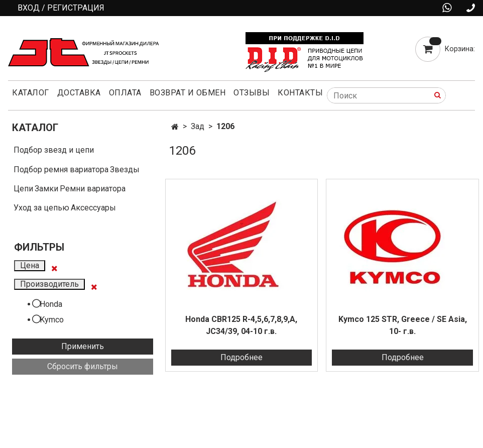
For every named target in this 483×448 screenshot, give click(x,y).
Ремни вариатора (93, 189)
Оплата (125, 93)
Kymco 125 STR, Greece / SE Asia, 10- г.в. (403, 325)
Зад (198, 126)
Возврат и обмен (188, 93)
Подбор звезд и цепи (54, 150)
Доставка (79, 93)
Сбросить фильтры (83, 366)
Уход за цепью (41, 208)
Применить (83, 346)
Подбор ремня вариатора (61, 170)
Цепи (23, 189)
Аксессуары (93, 208)
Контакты (300, 93)
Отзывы (252, 93)
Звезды (125, 170)
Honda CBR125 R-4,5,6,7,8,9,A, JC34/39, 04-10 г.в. (241, 325)
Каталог (31, 93)
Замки (46, 189)
